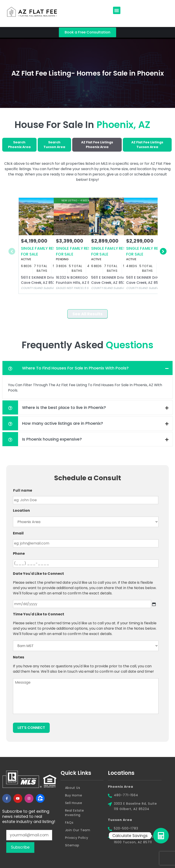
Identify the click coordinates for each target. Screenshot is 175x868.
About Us (73, 788)
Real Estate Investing (75, 813)
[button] (117, 10)
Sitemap (72, 845)
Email (18, 533)
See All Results (87, 314)
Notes (19, 657)
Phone (19, 554)
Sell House (74, 803)
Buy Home (74, 795)
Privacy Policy (77, 838)
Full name (23, 490)
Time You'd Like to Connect (39, 614)
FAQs (69, 823)
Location (21, 511)
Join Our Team (78, 830)
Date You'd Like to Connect (38, 574)
